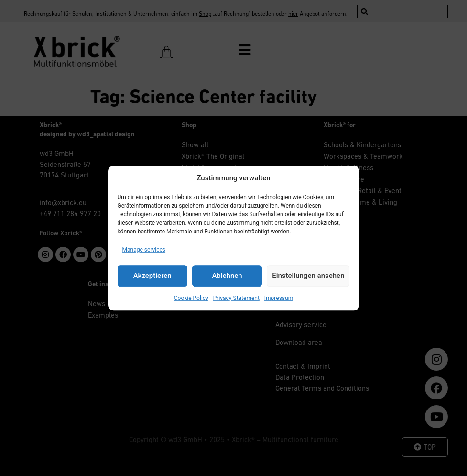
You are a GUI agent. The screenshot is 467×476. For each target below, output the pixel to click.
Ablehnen (227, 276)
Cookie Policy (191, 298)
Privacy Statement (236, 298)
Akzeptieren (152, 276)
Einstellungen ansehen (308, 276)
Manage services (144, 250)
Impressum (279, 298)
